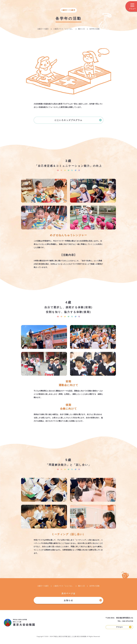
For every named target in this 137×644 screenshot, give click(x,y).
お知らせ (83, 600)
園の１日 (81, 29)
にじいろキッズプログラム (78, 120)
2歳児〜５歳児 (43, 29)
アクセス (124, 627)
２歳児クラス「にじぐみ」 (63, 29)
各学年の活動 (94, 29)
